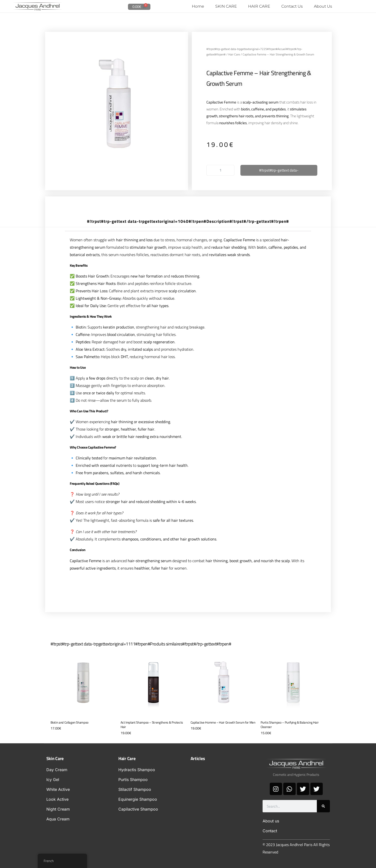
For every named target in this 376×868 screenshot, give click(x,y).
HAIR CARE (259, 6)
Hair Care (234, 54)
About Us (323, 6)
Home (198, 6)
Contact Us (292, 6)
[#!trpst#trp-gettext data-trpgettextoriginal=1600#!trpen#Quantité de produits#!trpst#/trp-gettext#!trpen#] (220, 170)
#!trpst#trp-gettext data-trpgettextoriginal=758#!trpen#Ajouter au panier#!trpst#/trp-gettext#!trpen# (279, 171)
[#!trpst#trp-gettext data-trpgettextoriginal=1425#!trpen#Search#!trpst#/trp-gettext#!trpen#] (323, 806)
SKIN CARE (226, 6)
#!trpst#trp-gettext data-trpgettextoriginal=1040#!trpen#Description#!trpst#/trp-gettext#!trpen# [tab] (188, 221)
